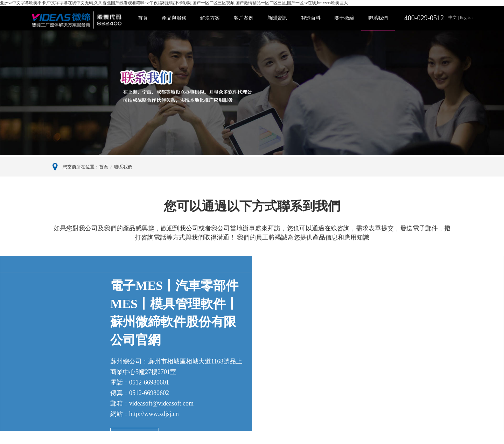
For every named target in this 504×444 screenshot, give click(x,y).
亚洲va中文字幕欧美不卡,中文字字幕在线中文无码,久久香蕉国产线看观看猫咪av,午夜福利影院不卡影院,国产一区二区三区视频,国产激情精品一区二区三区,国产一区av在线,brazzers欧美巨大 (174, 3)
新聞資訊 (277, 18)
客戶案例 (244, 18)
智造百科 (311, 18)
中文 (453, 18)
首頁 (143, 18)
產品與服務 (174, 18)
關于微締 (344, 18)
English (465, 18)
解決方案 (210, 18)
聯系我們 (378, 18)
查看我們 (135, 436)
